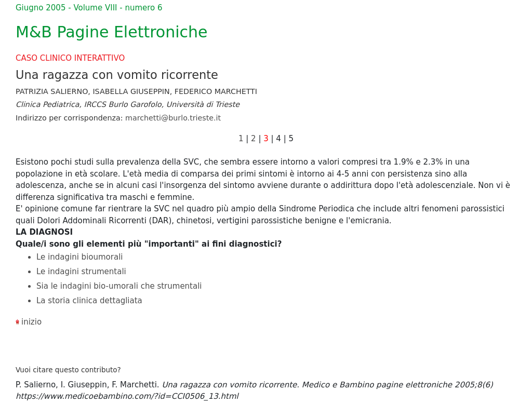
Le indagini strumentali (81, 272)
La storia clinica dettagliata (89, 301)
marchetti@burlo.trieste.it (173, 118)
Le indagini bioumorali (79, 257)
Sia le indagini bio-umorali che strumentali (119, 286)
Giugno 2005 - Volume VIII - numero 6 (89, 8)
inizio (31, 322)
